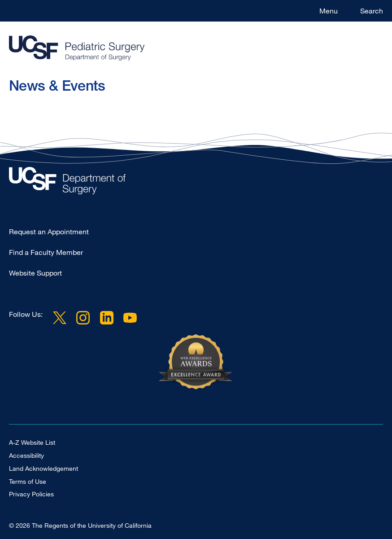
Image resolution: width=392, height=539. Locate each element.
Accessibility (26, 455)
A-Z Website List (32, 442)
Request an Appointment (49, 232)
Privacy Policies (31, 494)
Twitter (60, 318)
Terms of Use (28, 481)
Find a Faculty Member (46, 252)
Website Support (35, 273)
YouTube (130, 318)
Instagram (83, 318)
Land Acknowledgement (44, 468)
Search (372, 11)
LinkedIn (106, 318)
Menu (329, 11)
